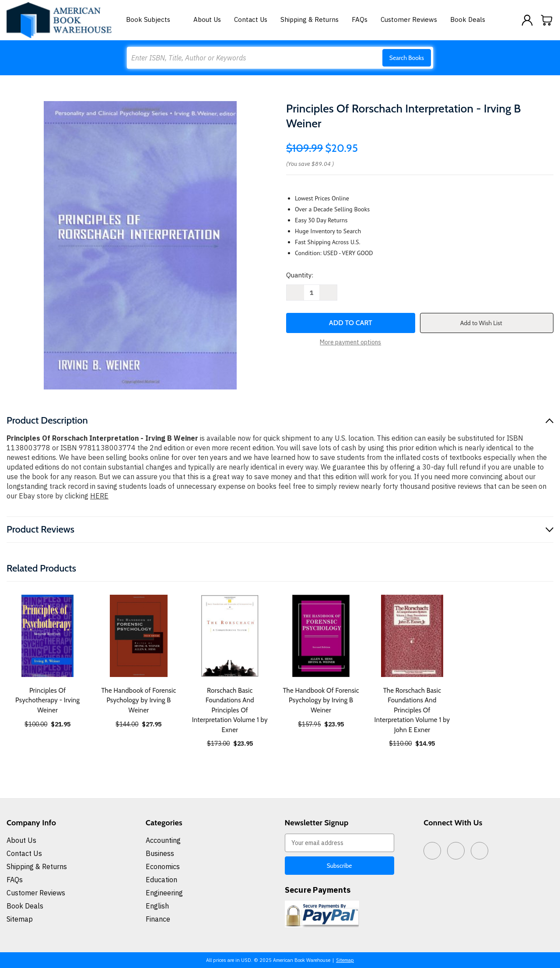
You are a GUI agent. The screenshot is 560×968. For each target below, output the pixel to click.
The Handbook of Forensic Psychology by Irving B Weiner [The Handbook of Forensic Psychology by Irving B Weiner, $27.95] (138, 700)
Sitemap (20, 919)
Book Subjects (153, 19)
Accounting (163, 840)
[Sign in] (527, 20)
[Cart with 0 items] (547, 20)
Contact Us (251, 19)
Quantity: (300, 275)
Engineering (164, 893)
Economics (163, 866)
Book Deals (468, 19)
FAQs (360, 19)
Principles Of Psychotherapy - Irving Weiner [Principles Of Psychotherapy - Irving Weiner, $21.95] (47, 700)
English (157, 906)
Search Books (407, 58)
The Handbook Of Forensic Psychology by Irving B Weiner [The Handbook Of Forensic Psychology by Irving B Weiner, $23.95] (321, 700)
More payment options (350, 342)
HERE (99, 496)
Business (160, 853)
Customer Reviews (409, 19)
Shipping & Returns (310, 19)
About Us (207, 19)
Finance (158, 919)
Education (161, 880)
